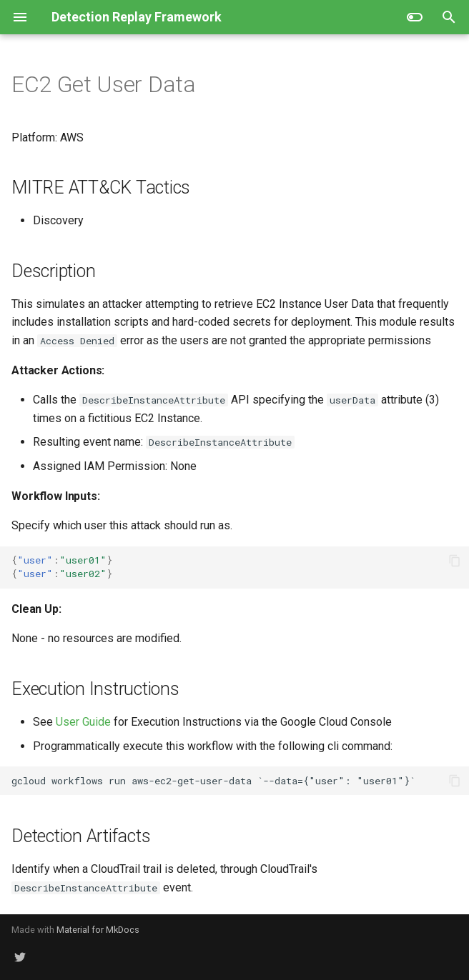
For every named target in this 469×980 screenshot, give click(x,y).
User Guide (83, 722)
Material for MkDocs (98, 930)
